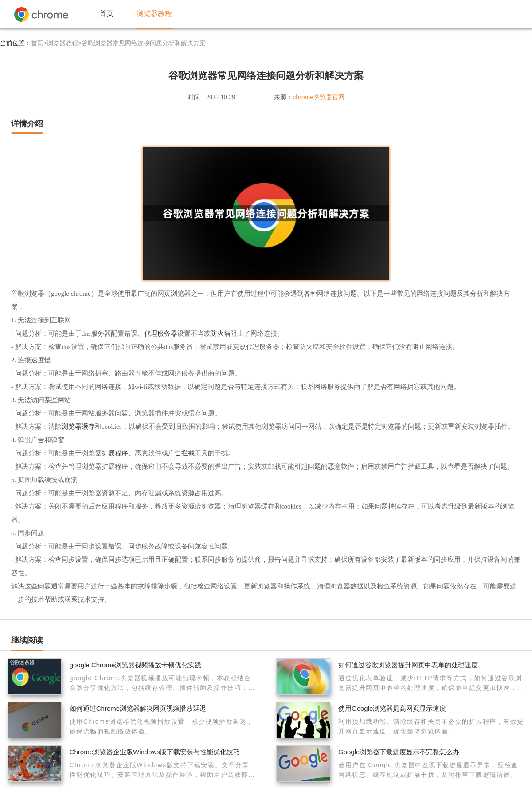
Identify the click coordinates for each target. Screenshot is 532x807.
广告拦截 (181, 453)
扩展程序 (115, 453)
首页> (39, 43)
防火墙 (221, 333)
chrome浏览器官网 (319, 97)
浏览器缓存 (78, 426)
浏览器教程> (64, 43)
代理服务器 (161, 333)
